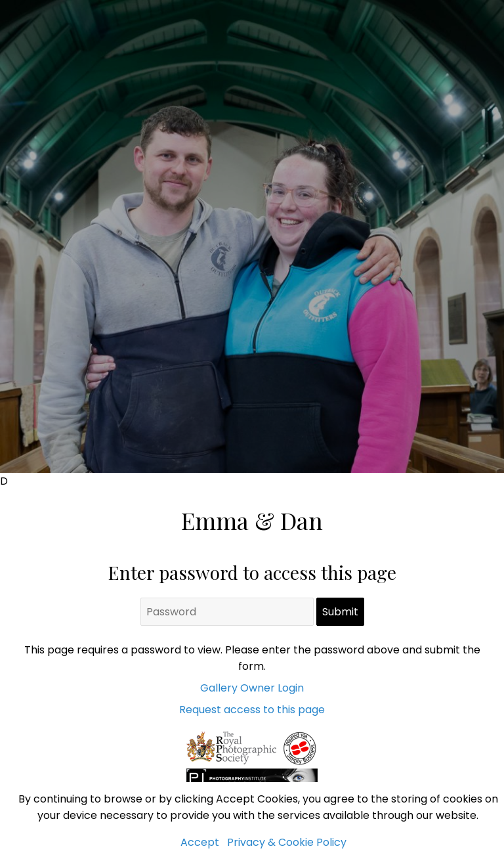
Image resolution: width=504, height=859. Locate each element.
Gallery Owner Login (252, 688)
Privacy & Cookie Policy (287, 842)
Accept (200, 842)
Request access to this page (252, 710)
